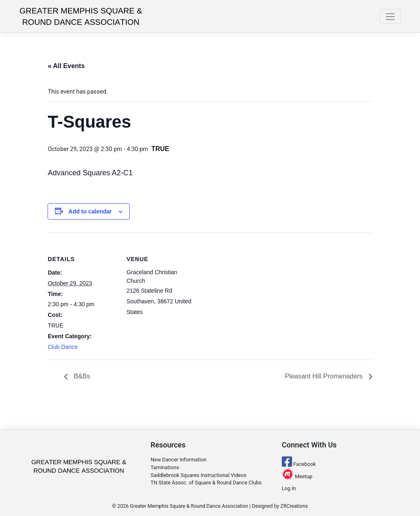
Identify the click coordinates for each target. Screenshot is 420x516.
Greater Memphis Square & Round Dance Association (189, 506)
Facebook (299, 464)
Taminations (165, 467)
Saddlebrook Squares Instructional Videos (199, 475)
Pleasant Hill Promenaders (325, 376)
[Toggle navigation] (390, 16)
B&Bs (81, 376)
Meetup (297, 476)
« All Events (66, 66)
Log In (289, 488)
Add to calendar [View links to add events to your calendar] (90, 211)
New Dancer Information (178, 460)
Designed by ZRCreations (280, 506)
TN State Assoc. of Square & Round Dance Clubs (206, 483)
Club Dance (63, 347)
